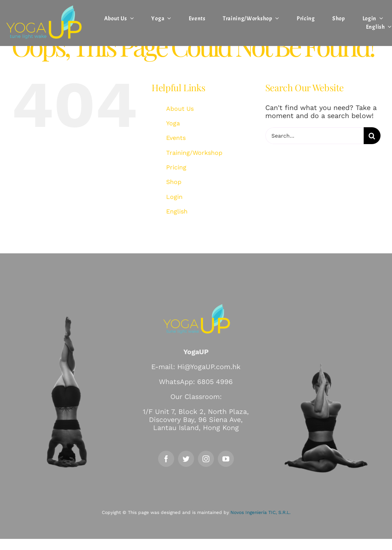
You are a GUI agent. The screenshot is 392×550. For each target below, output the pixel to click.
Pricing (176, 167)
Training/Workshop (194, 153)
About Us (180, 109)
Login (174, 197)
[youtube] (226, 459)
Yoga (173, 123)
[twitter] (186, 459)
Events (176, 138)
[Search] (372, 136)
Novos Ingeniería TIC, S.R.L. (261, 512)
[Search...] (314, 136)
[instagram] (206, 459)
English (177, 211)
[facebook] (166, 459)
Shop (174, 182)
